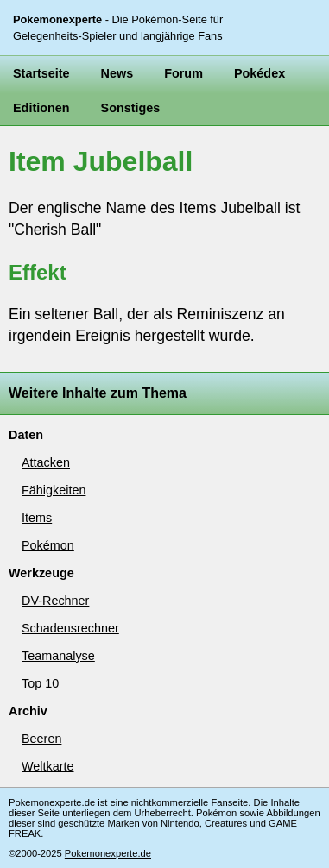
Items (37, 518)
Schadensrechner (70, 628)
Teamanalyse (58, 656)
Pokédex (259, 73)
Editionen (41, 108)
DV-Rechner (55, 601)
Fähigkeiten (54, 490)
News (117, 73)
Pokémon (48, 545)
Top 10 (40, 683)
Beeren (41, 739)
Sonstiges (131, 108)
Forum (183, 73)
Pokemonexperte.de (108, 853)
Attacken (46, 462)
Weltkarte (48, 766)
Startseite (41, 73)
